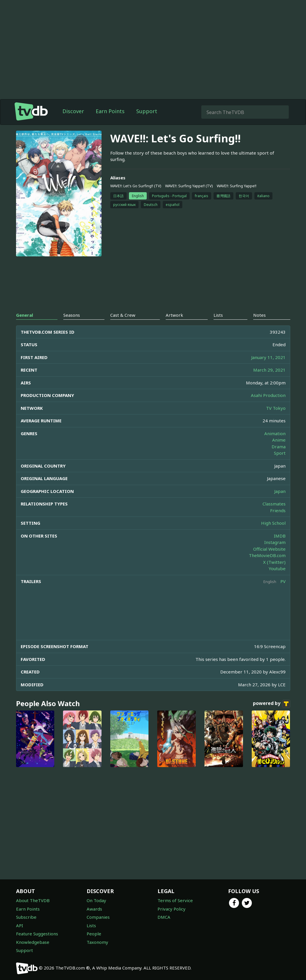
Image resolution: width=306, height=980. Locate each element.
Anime (279, 440)
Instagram (275, 542)
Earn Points (110, 111)
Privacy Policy (172, 909)
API (20, 925)
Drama (279, 447)
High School (273, 523)
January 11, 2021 (268, 357)
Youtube (277, 568)
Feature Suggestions (37, 934)
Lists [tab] (218, 315)
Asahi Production (268, 395)
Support (147, 111)
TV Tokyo (276, 408)
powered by (272, 704)
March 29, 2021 (269, 370)
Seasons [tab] (72, 315)
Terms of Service (175, 900)
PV (283, 581)
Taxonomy (97, 942)
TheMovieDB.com (267, 555)
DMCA (164, 917)
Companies (98, 917)
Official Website (269, 549)
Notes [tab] (259, 315)
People (94, 934)
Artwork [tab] (174, 315)
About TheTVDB (33, 900)
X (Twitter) (274, 562)
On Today (96, 900)
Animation (275, 433)
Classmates (274, 504)
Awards (94, 909)
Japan (280, 491)
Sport (280, 453)
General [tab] (25, 315)
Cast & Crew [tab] (123, 315)
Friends (278, 510)
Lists (91, 925)
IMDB (280, 536)
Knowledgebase (33, 942)
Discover (73, 111)
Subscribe (26, 917)
